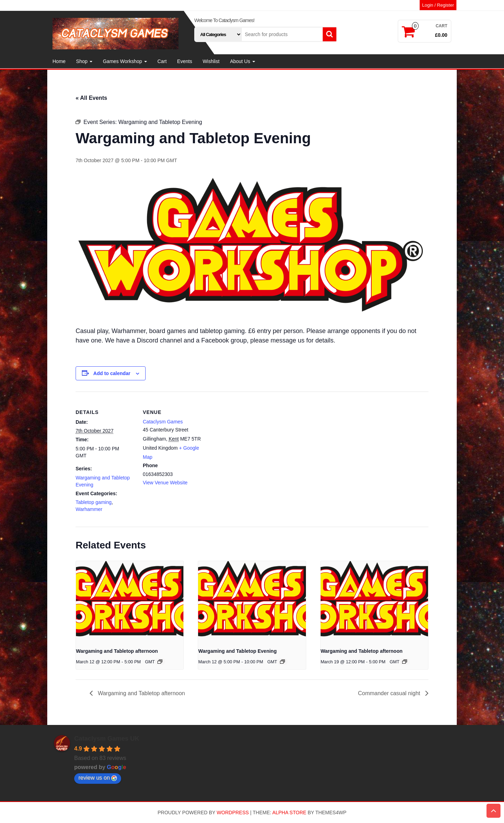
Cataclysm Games (163, 422)
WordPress (233, 812)
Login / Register (438, 5)
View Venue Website (165, 483)
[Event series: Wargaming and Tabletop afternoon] (160, 662)
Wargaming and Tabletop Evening (237, 651)
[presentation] (130, 601)
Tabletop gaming (94, 502)
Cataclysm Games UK (107, 739)
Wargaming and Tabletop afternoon (117, 651)
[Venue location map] (247, 440)
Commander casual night (390, 693)
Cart (162, 61)
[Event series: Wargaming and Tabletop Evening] (282, 662)
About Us (242, 61)
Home (59, 61)
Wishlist (211, 61)
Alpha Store (289, 812)
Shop (84, 61)
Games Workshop (125, 61)
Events (185, 61)
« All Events (91, 98)
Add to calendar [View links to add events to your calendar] (112, 373)
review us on (98, 778)
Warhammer (89, 509)
